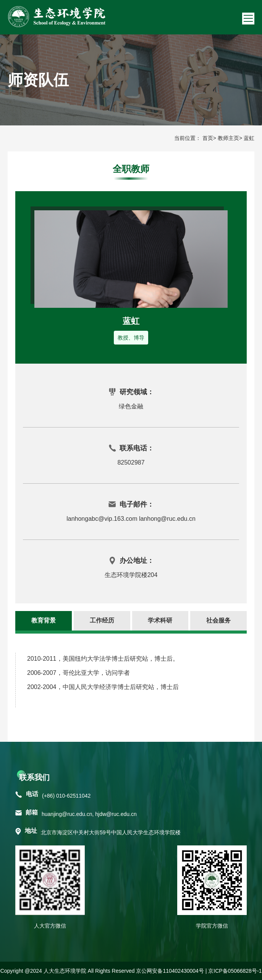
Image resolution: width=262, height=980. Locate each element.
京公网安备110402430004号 (170, 971)
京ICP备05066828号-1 (235, 971)
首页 (208, 138)
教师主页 (228, 138)
